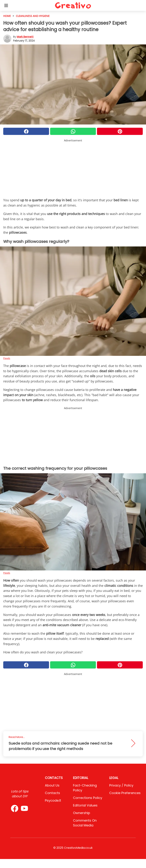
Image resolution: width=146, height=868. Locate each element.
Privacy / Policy (121, 785)
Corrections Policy (88, 798)
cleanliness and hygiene (33, 16)
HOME (7, 16)
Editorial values (85, 805)
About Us (52, 785)
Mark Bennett (25, 37)
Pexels (7, 358)
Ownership (82, 813)
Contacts (52, 793)
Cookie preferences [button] (125, 793)
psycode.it (53, 800)
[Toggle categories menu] (6, 5)
